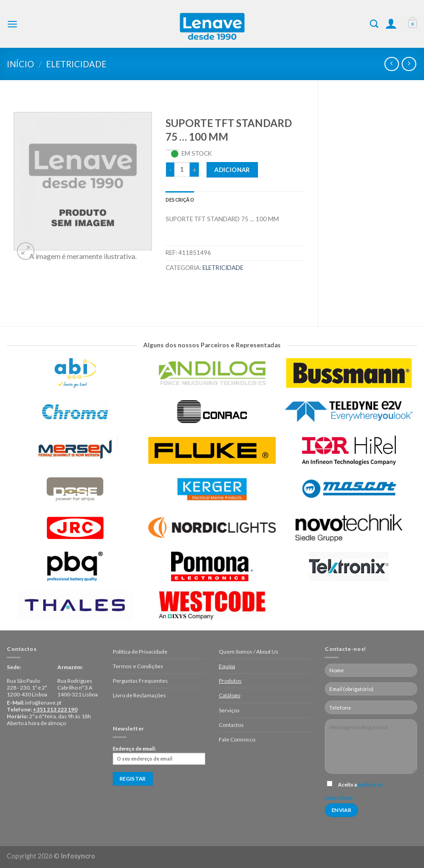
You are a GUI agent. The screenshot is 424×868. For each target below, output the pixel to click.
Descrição (180, 200)
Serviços (229, 710)
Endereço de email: (159, 755)
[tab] (180, 200)
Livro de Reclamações (139, 695)
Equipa (227, 666)
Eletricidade (76, 64)
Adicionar (232, 170)
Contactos (231, 725)
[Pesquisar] (374, 24)
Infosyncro (78, 856)
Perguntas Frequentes (140, 681)
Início (20, 64)
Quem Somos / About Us (249, 652)
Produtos (230, 681)
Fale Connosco (237, 739)
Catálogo (230, 695)
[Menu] (12, 24)
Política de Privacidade (140, 652)
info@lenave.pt (43, 703)
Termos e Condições (138, 666)
